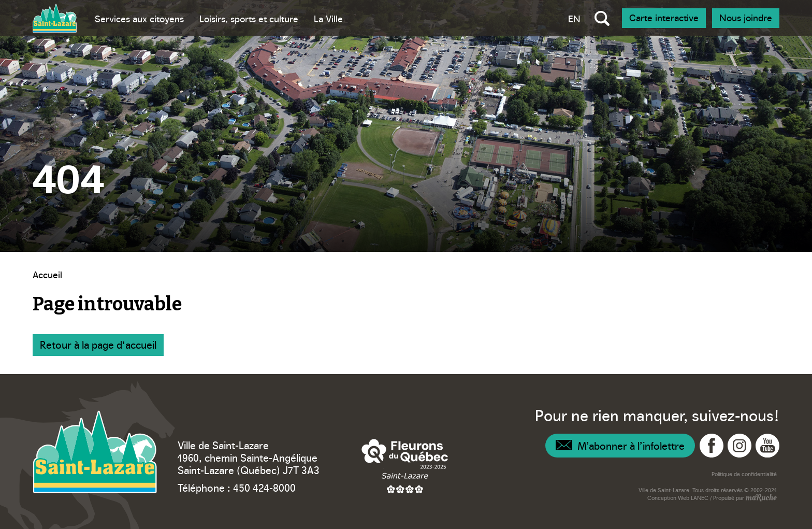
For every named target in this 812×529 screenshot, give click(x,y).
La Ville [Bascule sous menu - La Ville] (328, 18)
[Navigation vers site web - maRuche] (760, 498)
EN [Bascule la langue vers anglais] (574, 18)
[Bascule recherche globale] (602, 18)
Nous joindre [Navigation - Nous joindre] (746, 17)
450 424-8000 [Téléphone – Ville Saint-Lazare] (264, 487)
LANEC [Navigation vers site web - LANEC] (700, 498)
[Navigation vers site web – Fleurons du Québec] (405, 466)
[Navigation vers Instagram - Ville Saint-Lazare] (740, 446)
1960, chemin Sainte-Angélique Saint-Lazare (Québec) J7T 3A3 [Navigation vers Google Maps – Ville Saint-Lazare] (249, 463)
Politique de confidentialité (744, 474)
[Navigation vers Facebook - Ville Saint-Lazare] (712, 446)
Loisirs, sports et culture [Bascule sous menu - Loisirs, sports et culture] (249, 18)
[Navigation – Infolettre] (620, 446)
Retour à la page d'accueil (98, 344)
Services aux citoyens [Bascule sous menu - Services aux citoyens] (139, 18)
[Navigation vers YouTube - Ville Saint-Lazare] (767, 446)
